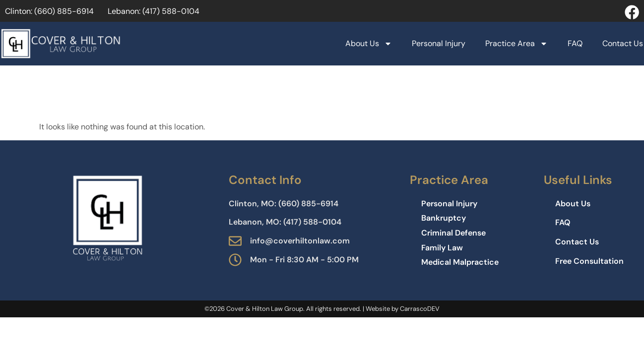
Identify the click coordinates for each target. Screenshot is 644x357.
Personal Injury (439, 43)
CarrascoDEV (420, 309)
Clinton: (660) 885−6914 (49, 11)
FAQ (575, 43)
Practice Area (516, 44)
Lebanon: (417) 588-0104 (154, 11)
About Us (369, 44)
